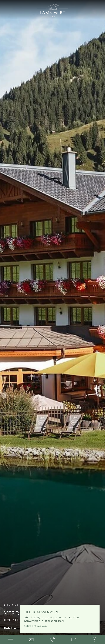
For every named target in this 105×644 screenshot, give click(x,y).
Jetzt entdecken (35, 626)
